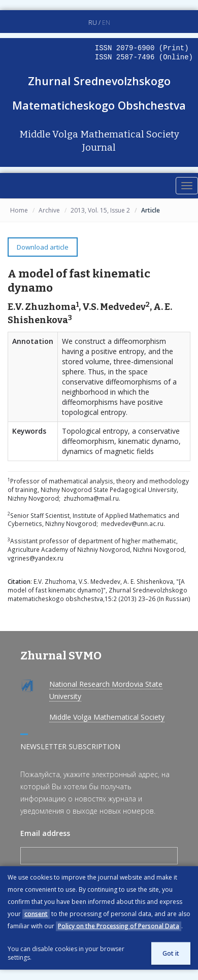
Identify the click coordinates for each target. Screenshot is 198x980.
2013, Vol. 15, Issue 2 (100, 210)
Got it (171, 953)
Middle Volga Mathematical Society (107, 717)
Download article (43, 247)
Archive (49, 210)
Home (19, 210)
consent (36, 914)
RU (93, 23)
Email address (45, 833)
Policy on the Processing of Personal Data (119, 926)
